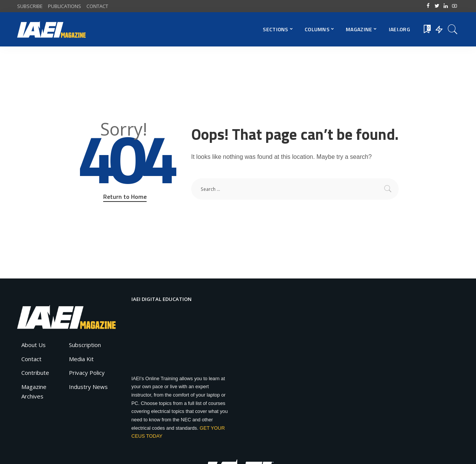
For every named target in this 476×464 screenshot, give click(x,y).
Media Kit (81, 359)
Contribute (35, 373)
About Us (34, 345)
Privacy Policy (87, 373)
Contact (31, 359)
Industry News (88, 387)
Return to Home (125, 197)
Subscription (85, 345)
